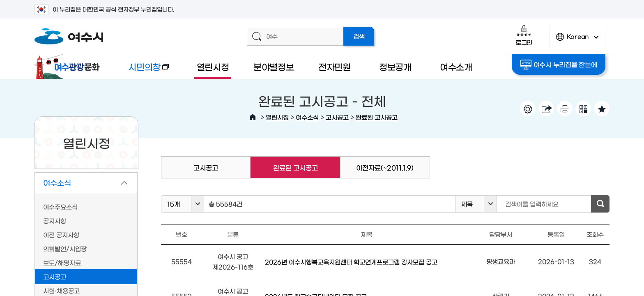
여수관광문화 (69, 67)
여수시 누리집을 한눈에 (559, 65)
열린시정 (213, 66)
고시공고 (337, 117)
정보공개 (395, 66)
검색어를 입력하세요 (532, 204)
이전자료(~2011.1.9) (385, 167)
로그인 (524, 35)
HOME (253, 117)
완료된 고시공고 (377, 117)
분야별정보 (274, 66)
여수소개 (456, 66)
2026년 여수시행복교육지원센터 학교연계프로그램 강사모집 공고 (351, 262)
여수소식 (307, 117)
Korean (577, 40)
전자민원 (335, 66)
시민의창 (142, 71)
